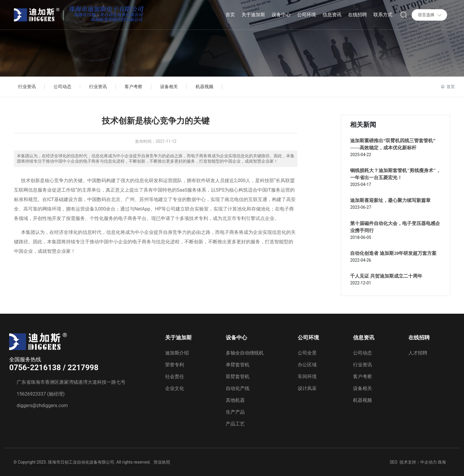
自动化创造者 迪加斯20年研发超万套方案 (393, 253)
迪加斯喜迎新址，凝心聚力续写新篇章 (390, 200)
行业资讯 (27, 87)
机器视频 (204, 87)
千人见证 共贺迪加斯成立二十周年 (386, 276)
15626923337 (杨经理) (41, 394)
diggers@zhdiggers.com (42, 405)
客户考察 (133, 87)
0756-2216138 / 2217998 (54, 367)
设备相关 (169, 87)
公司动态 (62, 87)
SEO (394, 462)
